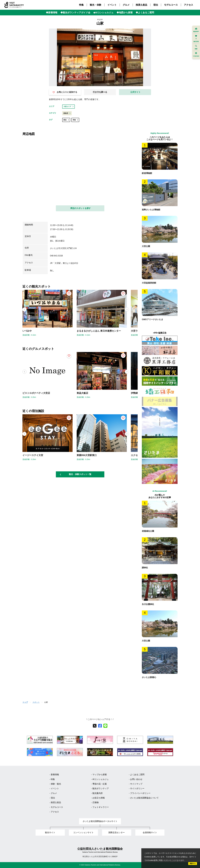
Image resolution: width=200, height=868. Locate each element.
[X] (95, 726)
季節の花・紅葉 (100, 784)
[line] (105, 726)
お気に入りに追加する (65, 92)
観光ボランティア (101, 788)
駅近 (66, 120)
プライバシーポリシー (140, 793)
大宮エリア (68, 107)
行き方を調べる (100, 92)
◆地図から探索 (125, 13)
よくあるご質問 (137, 775)
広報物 (96, 802)
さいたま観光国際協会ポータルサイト (100, 821)
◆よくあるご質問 (145, 13)
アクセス (189, 5)
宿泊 (156, 5)
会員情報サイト (150, 832)
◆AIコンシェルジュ (103, 13)
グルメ (126, 5)
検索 (196, 47)
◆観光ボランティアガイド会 (75, 13)
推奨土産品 (141, 5)
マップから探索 (100, 775)
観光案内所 (98, 793)
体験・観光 (56, 784)
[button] (127, 309)
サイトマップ (136, 784)
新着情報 (55, 775)
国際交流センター (117, 832)
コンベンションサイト (83, 832)
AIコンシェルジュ (101, 779)
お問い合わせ (136, 779)
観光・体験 (96, 5)
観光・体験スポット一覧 (76, 474)
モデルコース (171, 5)
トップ (25, 702)
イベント (112, 5)
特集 (81, 5)
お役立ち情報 (99, 798)
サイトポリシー (137, 788)
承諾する (193, 864)
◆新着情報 (52, 13)
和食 (75, 120)
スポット (36, 702)
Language (196, 54)
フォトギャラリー (101, 807)
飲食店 (67, 113)
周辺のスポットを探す (80, 208)
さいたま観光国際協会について (144, 798)
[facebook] (100, 726)
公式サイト (135, 92)
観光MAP (196, 30)
